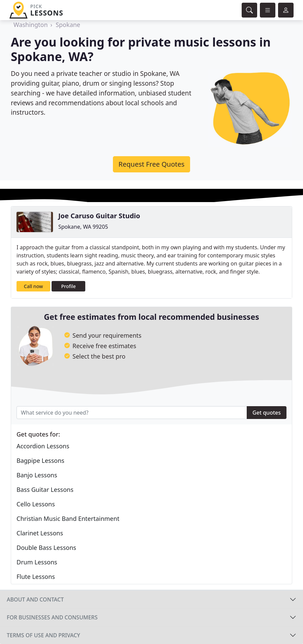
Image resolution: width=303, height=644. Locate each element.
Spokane (68, 25)
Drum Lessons (37, 562)
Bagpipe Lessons (40, 460)
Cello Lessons (36, 504)
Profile (69, 286)
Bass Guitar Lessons (45, 489)
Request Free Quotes (152, 164)
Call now (33, 286)
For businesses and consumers (52, 617)
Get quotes (267, 413)
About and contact (35, 599)
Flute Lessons (36, 577)
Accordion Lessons (43, 446)
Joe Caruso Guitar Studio (99, 216)
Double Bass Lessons (46, 548)
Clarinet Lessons (40, 533)
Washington (31, 25)
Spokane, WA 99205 (83, 227)
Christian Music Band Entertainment (68, 519)
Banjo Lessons (37, 475)
